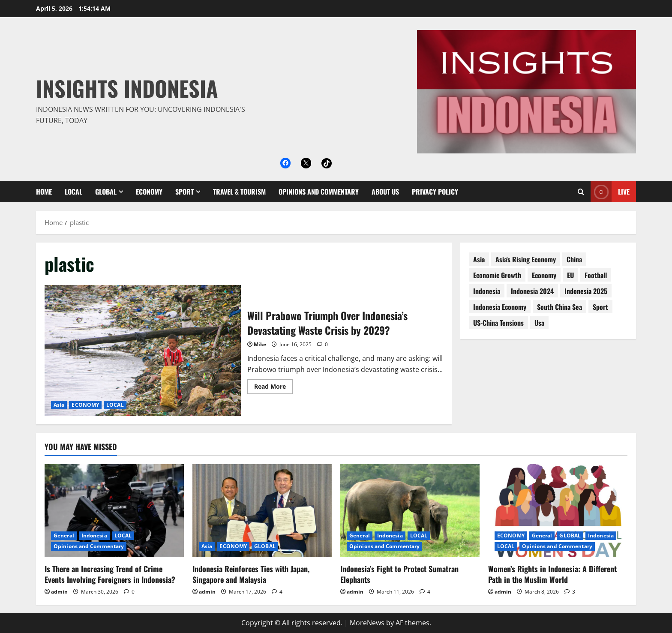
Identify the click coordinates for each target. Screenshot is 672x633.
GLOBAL (106, 192)
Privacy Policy (435, 192)
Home (44, 192)
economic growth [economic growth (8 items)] (497, 275)
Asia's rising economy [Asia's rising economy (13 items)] (526, 259)
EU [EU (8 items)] (570, 275)
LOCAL (73, 192)
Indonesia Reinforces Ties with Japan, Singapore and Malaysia (251, 574)
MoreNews (367, 623)
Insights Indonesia (127, 88)
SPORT (184, 192)
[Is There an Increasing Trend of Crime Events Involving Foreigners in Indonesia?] (114, 511)
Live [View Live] (610, 192)
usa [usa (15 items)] (539, 323)
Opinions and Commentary (319, 192)
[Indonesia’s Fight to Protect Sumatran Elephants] (410, 511)
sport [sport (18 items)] (600, 307)
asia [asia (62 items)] (479, 259)
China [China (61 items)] (574, 259)
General (64, 535)
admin (59, 592)
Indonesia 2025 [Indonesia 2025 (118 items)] (586, 291)
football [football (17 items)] (596, 275)
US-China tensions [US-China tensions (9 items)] (498, 323)
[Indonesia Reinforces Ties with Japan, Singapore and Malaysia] (262, 511)
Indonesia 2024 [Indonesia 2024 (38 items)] (532, 291)
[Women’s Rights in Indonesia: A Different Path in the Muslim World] (558, 511)
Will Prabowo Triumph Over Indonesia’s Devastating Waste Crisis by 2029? (143, 350)
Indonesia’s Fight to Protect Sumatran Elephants (399, 574)
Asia (59, 405)
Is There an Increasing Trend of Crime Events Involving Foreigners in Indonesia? (110, 574)
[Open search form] (581, 192)
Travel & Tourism (239, 192)
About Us (385, 192)
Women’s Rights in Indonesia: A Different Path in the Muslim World (552, 574)
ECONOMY (149, 192)
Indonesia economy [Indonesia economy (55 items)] (500, 307)
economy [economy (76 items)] (544, 275)
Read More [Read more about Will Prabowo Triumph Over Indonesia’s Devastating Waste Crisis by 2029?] (273, 388)
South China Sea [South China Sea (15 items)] (559, 307)
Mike (260, 344)
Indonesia (94, 535)
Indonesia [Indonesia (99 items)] (487, 291)
